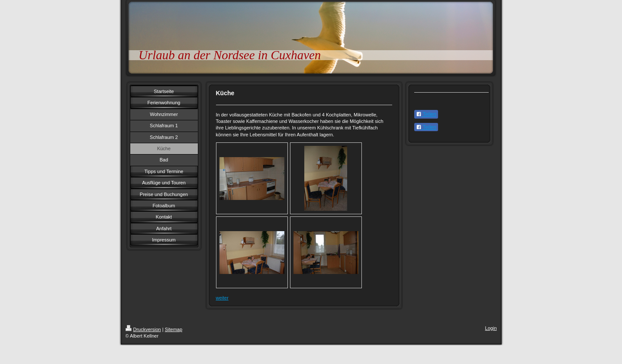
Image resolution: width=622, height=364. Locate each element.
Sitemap (174, 329)
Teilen (426, 114)
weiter (222, 298)
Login (491, 328)
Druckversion (143, 329)
